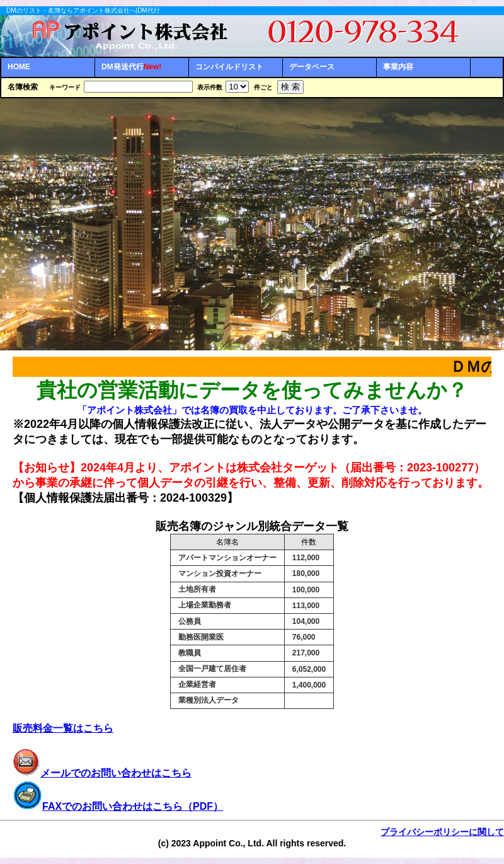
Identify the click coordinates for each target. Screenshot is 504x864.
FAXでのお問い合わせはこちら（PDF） (133, 806)
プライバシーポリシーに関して (442, 832)
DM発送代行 (131, 67)
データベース (312, 67)
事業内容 (398, 67)
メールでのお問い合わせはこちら (102, 773)
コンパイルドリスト (229, 67)
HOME (19, 67)
